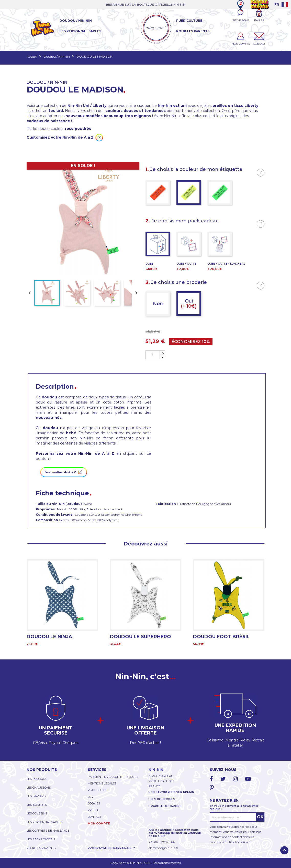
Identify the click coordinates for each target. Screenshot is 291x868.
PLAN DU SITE (98, 790)
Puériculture (189, 21)
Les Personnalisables (80, 31)
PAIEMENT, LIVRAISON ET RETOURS (113, 777)
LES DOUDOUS (37, 779)
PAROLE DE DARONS (166, 806)
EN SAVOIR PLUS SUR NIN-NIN (172, 792)
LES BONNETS (37, 805)
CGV (91, 797)
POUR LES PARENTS (41, 848)
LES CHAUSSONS (39, 788)
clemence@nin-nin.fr (163, 848)
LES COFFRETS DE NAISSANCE (48, 831)
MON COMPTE (99, 823)
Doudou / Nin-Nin (76, 21)
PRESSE (93, 810)
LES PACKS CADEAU (41, 839)
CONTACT (94, 817)
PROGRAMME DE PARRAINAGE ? (111, 848)
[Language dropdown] (281, 4)
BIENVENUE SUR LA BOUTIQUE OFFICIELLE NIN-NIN (146, 4)
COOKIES (94, 803)
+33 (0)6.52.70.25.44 (162, 842)
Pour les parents (193, 31)
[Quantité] (153, 355)
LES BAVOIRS (36, 796)
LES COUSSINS (37, 813)
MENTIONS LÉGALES (102, 783)
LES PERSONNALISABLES (44, 822)
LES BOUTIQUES (163, 799)
